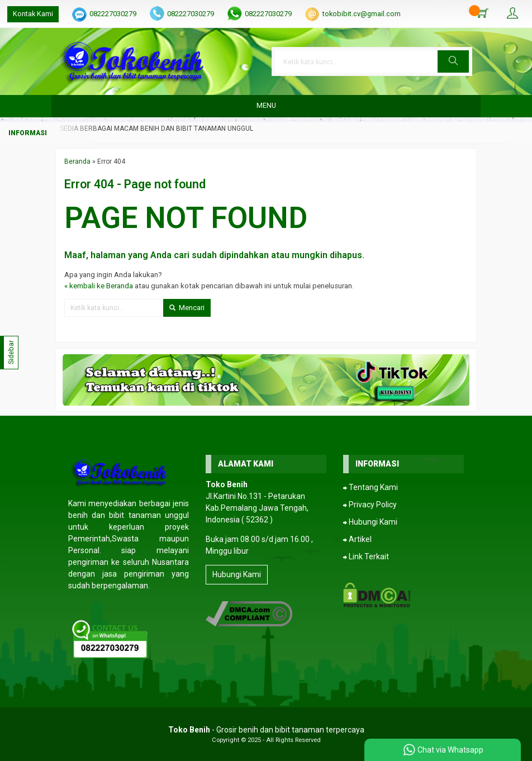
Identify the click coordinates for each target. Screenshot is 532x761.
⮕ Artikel (357, 539)
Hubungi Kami (237, 574)
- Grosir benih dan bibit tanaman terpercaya (266, 730)
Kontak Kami (33, 14)
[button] (453, 61)
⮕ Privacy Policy (370, 505)
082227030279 (113, 14)
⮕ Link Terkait (366, 557)
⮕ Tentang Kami (370, 487)
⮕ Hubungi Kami (370, 522)
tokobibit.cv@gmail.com (362, 14)
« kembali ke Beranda (99, 286)
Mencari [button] (187, 308)
